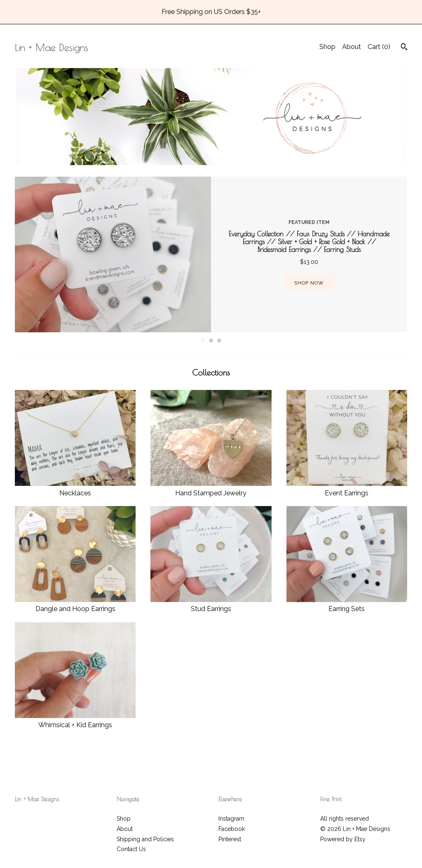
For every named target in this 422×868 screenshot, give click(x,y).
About (352, 47)
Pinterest (230, 839)
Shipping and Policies (145, 839)
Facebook (232, 829)
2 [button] (211, 341)
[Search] (404, 48)
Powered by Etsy (343, 839)
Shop (327, 47)
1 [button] (203, 341)
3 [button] (219, 341)
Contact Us (131, 849)
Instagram (231, 819)
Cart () (379, 47)
